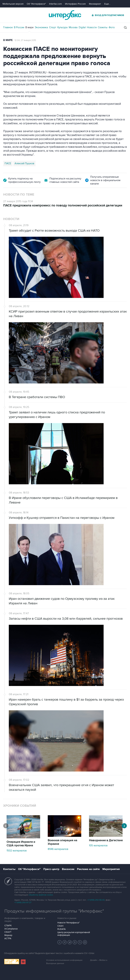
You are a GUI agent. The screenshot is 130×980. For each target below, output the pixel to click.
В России (19, 27)
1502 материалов (17, 851)
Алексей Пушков (24, 163)
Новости (92, 27)
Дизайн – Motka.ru (99, 960)
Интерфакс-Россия (75, 4)
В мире (29, 27)
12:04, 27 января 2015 (25, 40)
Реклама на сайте (88, 869)
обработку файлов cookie (41, 895)
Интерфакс (65, 15)
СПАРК (8, 926)
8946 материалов (58, 849)
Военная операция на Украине (62, 842)
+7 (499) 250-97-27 (23, 903)
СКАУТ (8, 932)
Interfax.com (55, 4)
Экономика (41, 27)
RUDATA (62, 929)
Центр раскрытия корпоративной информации (74, 934)
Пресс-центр (51, 869)
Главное (8, 27)
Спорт (53, 27)
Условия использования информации (64, 960)
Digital (82, 27)
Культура (62, 27)
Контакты (9, 869)
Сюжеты (103, 27)
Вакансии (68, 869)
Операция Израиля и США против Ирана (21, 844)
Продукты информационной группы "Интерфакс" (54, 911)
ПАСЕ (8, 163)
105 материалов (98, 845)
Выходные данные (55, 963)
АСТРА (8, 939)
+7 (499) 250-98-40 (96, 900)
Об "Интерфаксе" (36, 4)
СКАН (60, 926)
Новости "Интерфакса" (68, 923)
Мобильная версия (13, 4)
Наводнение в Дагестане (106, 840)
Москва (73, 27)
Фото (112, 27)
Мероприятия (111, 869)
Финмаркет (95, 4)
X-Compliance (11, 929)
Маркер (8, 935)
